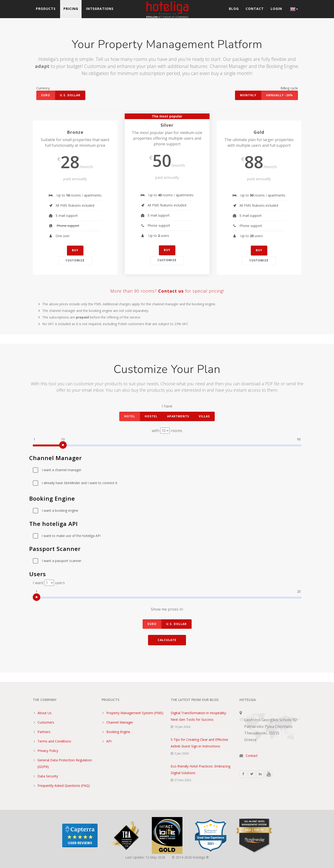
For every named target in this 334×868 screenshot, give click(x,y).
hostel (151, 416)
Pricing (71, 9)
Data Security (48, 776)
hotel (130, 416)
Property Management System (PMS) (135, 713)
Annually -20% (280, 95)
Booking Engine (118, 732)
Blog (233, 9)
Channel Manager (120, 722)
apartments (178, 416)
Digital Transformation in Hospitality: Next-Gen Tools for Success (199, 716)
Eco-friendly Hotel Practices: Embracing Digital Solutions (200, 769)
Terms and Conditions (54, 741)
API (109, 741)
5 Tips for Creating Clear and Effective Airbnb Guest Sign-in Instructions (199, 743)
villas (204, 416)
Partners (44, 732)
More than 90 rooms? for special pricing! (167, 291)
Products (46, 9)
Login (276, 9)
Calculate (167, 640)
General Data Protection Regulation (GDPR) (65, 763)
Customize (75, 260)
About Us (45, 713)
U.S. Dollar (70, 95)
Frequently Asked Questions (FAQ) (64, 786)
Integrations (101, 9)
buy (75, 250)
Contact (254, 9)
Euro (46, 95)
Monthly (248, 95)
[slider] (63, 445)
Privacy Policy (48, 751)
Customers (46, 722)
